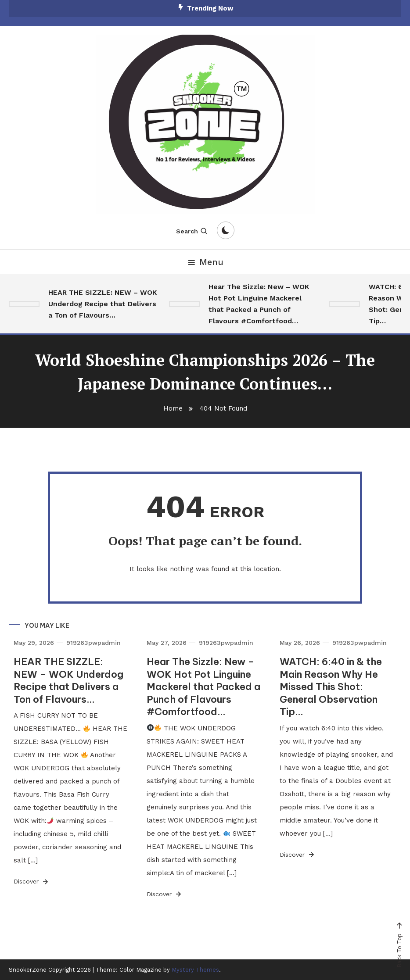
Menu (205, 262)
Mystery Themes (195, 970)
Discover (32, 882)
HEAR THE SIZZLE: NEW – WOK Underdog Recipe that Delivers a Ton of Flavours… (102, 304)
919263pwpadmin (94, 643)
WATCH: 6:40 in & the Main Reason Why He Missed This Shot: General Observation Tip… (331, 687)
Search (192, 231)
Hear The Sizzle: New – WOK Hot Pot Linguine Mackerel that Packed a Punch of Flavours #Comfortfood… (259, 304)
